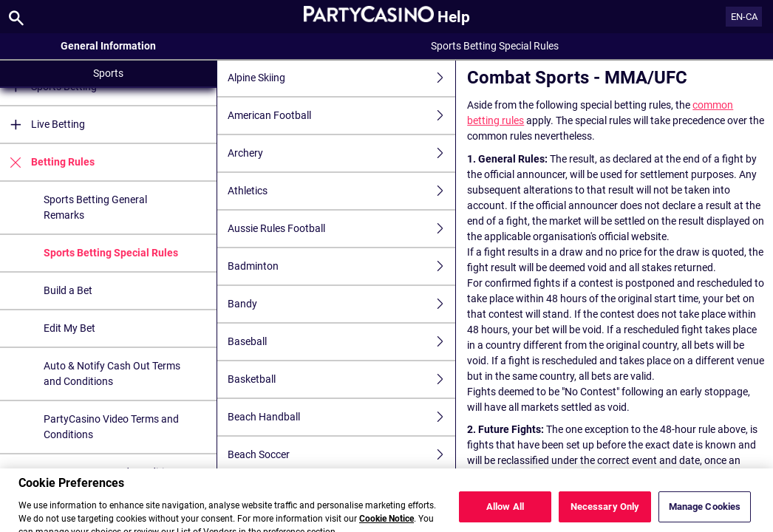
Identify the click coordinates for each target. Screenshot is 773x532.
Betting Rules (47, 162)
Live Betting (42, 125)
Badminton (341, 266)
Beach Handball (341, 417)
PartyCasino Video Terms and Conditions (111, 427)
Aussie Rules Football (341, 229)
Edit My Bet (69, 328)
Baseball (341, 342)
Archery (341, 153)
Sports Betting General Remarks (95, 207)
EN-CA (744, 17)
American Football (341, 116)
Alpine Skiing (341, 78)
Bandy (341, 304)
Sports (108, 73)
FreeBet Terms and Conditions (112, 472)
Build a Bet (68, 290)
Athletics (341, 191)
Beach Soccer (341, 455)
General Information (108, 46)
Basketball (341, 379)
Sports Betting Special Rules (111, 253)
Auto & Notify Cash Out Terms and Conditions (112, 374)
